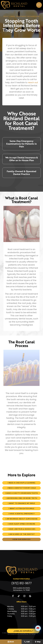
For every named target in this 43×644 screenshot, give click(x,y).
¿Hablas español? (23, 631)
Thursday (11, 614)
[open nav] (39, 5)
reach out (33, 82)
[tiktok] (19, 596)
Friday (10, 616)
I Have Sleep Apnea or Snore (21, 524)
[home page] (14, 5)
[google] (30, 596)
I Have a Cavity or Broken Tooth (21, 493)
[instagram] (24, 596)
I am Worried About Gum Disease (22, 519)
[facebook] (13, 596)
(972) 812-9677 (21, 583)
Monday (10, 606)
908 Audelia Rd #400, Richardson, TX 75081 (21, 589)
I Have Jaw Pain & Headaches (22, 529)
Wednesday (12, 611)
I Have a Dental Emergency (22, 514)
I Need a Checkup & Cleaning (21, 483)
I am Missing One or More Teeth (22, 498)
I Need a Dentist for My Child (22, 488)
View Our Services (21, 539)
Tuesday (11, 609)
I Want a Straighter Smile (21, 508)
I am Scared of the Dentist (21, 534)
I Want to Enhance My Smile (21, 503)
